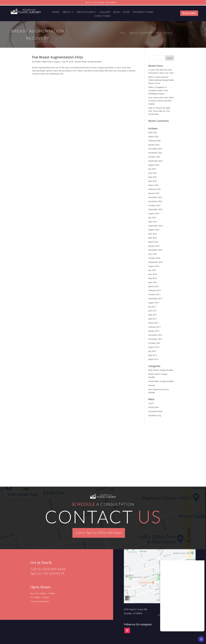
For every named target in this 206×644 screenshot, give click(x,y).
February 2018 (154, 290)
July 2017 (152, 307)
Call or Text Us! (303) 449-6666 (99, 533)
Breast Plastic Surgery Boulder (88, 62)
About (67, 12)
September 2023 (155, 226)
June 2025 (153, 173)
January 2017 (154, 331)
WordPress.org (155, 415)
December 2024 (155, 197)
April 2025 (153, 181)
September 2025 (155, 161)
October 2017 (154, 294)
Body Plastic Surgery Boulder (161, 370)
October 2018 (154, 258)
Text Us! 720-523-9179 (46, 573)
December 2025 (155, 149)
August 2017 (154, 303)
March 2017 (153, 323)
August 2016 (154, 347)
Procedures (85, 12)
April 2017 (153, 319)
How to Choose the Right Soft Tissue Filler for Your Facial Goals (159, 111)
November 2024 (155, 201)
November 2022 (155, 250)
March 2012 (153, 359)
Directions (102, 16)
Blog (117, 12)
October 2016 (154, 343)
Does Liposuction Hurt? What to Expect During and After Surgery (161, 101)
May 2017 (153, 315)
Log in (151, 403)
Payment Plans (143, 12)
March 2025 (153, 185)
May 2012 (153, 355)
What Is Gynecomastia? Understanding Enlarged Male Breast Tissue (161, 80)
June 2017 (153, 311)
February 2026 (154, 141)
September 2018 (155, 262)
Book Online (189, 13)
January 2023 (154, 246)
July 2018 (152, 270)
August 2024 (154, 213)
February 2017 (154, 327)
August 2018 (154, 266)
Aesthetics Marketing (22, 618)
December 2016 (155, 335)
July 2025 (152, 169)
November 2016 (155, 339)
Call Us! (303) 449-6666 (102, 2)
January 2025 (154, 193)
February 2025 (154, 189)
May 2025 (153, 177)
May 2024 (153, 222)
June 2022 (153, 254)
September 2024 (155, 209)
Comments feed (155, 411)
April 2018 (153, 282)
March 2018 (153, 286)
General (152, 385)
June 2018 (153, 274)
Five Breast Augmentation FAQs (58, 57)
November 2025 (155, 153)
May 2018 (153, 278)
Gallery (105, 12)
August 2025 (154, 165)
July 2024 (152, 218)
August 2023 (154, 230)
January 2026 (154, 145)
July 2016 (152, 351)
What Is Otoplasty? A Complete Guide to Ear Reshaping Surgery (158, 90)
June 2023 (153, 234)
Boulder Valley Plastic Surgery (47, 62)
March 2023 (153, 242)
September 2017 (155, 299)
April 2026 (153, 132)
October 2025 (154, 157)
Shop (127, 12)
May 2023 (153, 238)
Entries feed (153, 407)
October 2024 (154, 205)
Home (56, 12)
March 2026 (153, 137)
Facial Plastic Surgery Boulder (161, 381)
